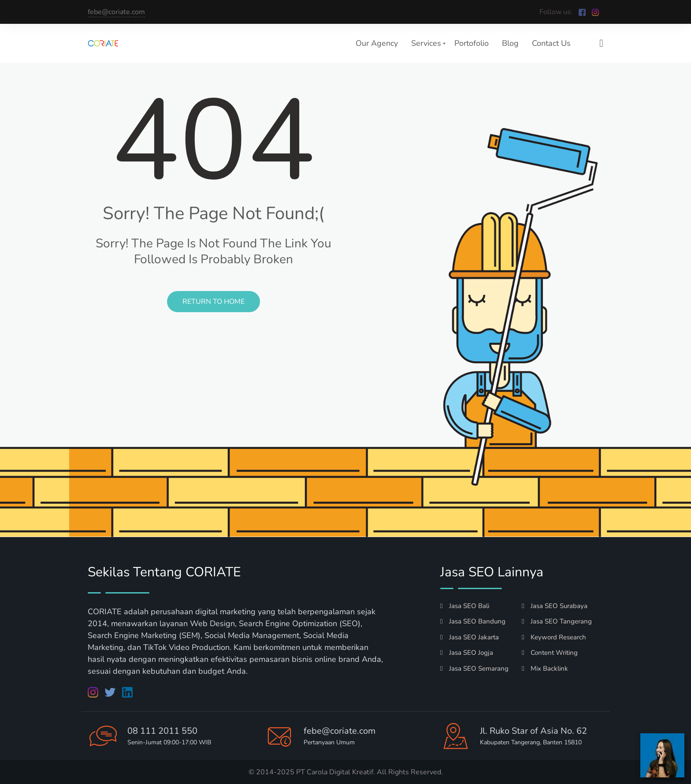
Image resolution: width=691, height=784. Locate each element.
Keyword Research (554, 637)
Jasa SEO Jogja (467, 653)
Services (426, 43)
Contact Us (551, 43)
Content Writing (550, 653)
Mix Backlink (545, 668)
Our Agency (377, 43)
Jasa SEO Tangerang (557, 621)
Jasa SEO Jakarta (470, 637)
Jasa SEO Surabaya (555, 606)
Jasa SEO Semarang (474, 668)
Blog (510, 43)
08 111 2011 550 (162, 731)
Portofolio (472, 43)
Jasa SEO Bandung (473, 621)
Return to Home (214, 302)
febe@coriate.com (116, 12)
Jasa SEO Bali (465, 606)
